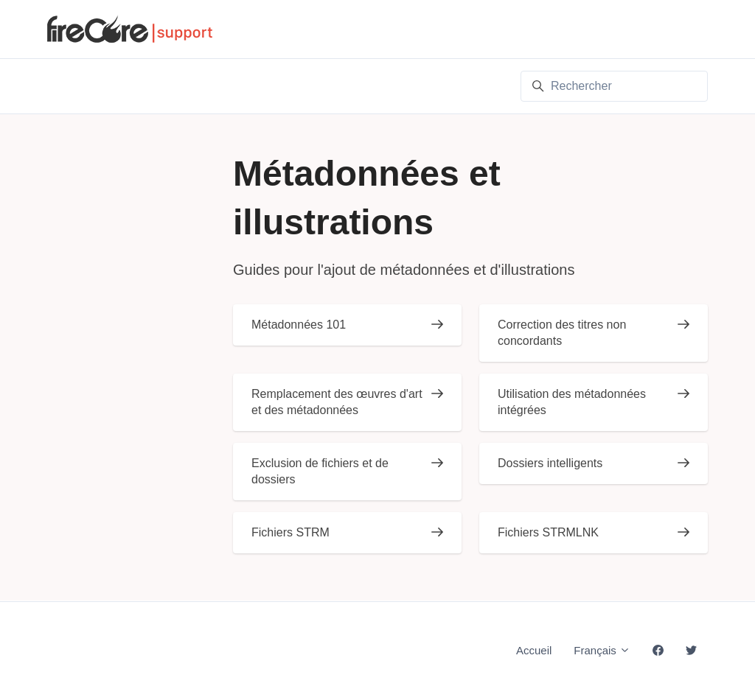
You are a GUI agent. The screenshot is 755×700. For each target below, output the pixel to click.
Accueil (534, 650)
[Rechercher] (614, 86)
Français (602, 650)
